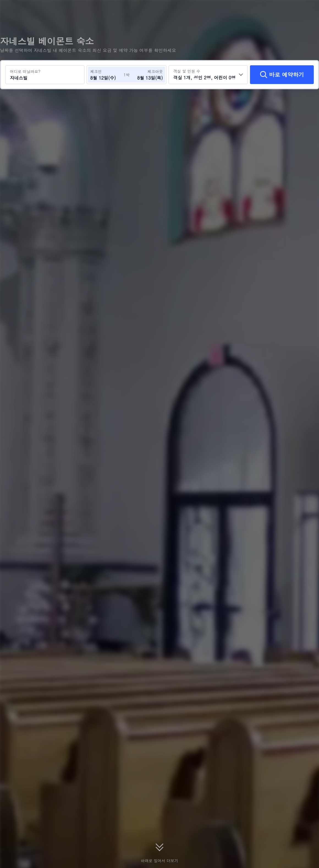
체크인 (96, 71)
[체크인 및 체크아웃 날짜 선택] (107, 75)
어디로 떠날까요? (25, 71)
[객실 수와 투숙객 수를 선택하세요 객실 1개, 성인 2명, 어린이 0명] (208, 75)
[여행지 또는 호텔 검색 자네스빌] (45, 75)
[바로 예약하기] (282, 75)
